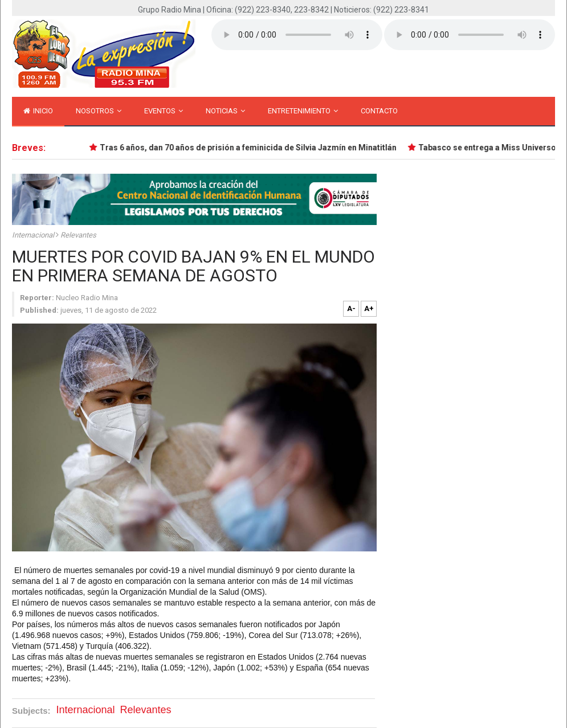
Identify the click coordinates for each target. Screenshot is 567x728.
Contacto (379, 111)
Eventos (164, 111)
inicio (38, 111)
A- (351, 308)
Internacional (34, 235)
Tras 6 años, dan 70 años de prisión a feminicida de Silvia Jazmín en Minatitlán (249, 148)
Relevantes (78, 235)
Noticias (225, 111)
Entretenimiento (303, 111)
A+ (369, 308)
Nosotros (99, 111)
